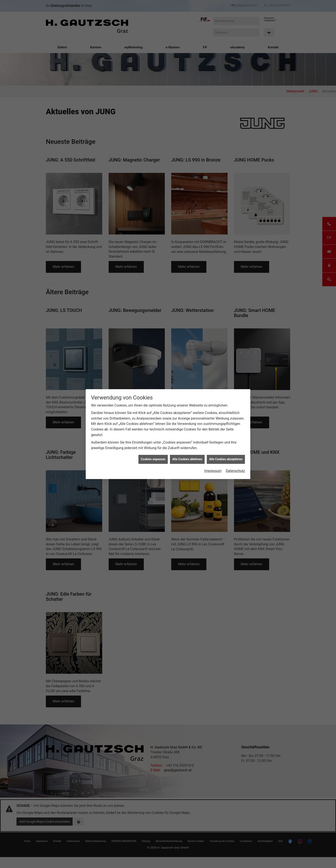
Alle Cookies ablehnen (187, 424)
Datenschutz (235, 436)
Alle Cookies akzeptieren (226, 424)
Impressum (213, 436)
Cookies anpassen (153, 424)
